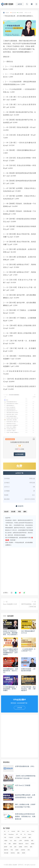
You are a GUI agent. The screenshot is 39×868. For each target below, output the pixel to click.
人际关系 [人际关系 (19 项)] (24, 837)
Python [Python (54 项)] (30, 834)
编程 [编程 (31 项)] (31, 847)
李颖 (19, 512)
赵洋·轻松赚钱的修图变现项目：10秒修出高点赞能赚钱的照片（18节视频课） (11, 652)
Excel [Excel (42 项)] (23, 831)
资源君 (6, 13)
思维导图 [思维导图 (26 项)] (27, 841)
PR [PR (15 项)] (21, 834)
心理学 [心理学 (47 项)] (20, 841)
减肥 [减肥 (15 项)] (30, 837)
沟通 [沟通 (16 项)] (11, 847)
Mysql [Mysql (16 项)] (33, 831)
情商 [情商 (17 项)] (32, 841)
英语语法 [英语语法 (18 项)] (13, 853)
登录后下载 (20, 473)
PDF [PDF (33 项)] (5, 834)
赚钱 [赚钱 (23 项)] (18, 853)
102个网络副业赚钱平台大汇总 (28, 632)
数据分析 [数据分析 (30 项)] (21, 844)
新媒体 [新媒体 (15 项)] (33, 844)
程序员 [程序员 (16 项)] (26, 847)
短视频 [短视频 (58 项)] (20, 847)
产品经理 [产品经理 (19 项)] (11, 837)
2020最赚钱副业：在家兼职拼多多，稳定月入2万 (11, 671)
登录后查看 (19, 454)
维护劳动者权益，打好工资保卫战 (29, 605)
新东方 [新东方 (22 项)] (27, 844)
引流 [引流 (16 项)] (11, 841)
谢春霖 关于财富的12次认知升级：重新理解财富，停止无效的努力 (10, 633)
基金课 (6, 512)
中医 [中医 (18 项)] (5, 837)
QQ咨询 (19, 506)
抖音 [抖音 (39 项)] (5, 844)
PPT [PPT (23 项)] (17, 834)
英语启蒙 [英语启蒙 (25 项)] (6, 853)
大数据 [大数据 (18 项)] (6, 841)
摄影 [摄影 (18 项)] (10, 844)
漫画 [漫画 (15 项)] (15, 847)
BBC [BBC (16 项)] (19, 831)
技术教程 (20, 13)
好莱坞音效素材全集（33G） (25, 766)
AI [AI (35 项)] (8, 831)
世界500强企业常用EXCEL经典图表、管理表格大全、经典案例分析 (25, 816)
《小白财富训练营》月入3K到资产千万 (28, 650)
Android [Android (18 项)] (13, 831)
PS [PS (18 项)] (25, 834)
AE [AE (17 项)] (5, 831)
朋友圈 (13, 512)
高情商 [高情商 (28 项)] (24, 853)
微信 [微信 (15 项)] (15, 841)
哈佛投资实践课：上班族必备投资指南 (28, 670)
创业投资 (14, 13)
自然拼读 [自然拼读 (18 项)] (23, 850)
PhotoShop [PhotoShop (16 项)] (11, 834)
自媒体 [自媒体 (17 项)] (17, 850)
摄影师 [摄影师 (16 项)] (15, 844)
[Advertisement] (19, 569)
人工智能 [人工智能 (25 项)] (17, 837)
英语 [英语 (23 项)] (29, 850)
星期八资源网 (9, 542)
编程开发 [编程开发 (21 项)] (6, 850)
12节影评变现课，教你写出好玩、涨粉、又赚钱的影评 (28, 689)
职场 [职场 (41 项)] (12, 850)
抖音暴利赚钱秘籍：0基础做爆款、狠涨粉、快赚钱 (10, 689)
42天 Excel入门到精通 (23, 785)
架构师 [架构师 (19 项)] (6, 847)
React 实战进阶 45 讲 (10, 604)
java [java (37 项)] (28, 831)
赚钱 (25, 512)
